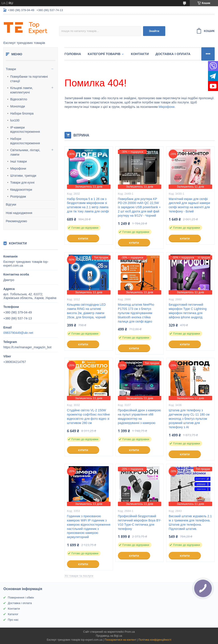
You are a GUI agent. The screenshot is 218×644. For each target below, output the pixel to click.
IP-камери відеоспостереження (25, 130)
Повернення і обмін (21, 597)
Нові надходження (19, 213)
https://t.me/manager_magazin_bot (27, 347)
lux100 (15, 120)
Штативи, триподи (23, 176)
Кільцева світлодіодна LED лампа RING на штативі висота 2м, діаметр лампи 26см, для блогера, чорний (86, 311)
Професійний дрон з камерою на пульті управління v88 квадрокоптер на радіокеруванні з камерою (139, 417)
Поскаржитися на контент (120, 640)
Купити (83, 239)
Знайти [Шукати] (154, 31)
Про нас (13, 620)
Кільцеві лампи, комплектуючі (22, 90)
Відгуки (11, 204)
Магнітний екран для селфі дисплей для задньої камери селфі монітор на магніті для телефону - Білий (189, 205)
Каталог (13, 614)
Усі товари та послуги (79, 576)
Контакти (140, 54)
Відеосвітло (19, 99)
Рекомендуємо (16, 221)
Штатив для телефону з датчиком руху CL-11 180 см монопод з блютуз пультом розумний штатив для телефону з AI (189, 419)
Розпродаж (18, 196)
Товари (11, 69)
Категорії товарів (104, 54)
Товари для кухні (22, 182)
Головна (73, 54)
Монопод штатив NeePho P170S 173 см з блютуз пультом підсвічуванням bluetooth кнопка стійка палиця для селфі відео (136, 313)
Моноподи (18, 106)
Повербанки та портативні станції (29, 79)
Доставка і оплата (173, 54)
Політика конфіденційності (155, 640)
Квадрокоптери (21, 190)
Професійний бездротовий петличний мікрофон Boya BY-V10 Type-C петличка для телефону (140, 522)
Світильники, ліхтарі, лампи (25, 152)
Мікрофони (18, 168)
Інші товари (19, 161)
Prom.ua (130, 632)
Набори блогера (22, 113)
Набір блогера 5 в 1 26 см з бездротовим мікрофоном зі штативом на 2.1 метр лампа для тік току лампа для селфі (88, 205)
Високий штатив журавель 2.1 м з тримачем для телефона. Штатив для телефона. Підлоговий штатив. (190, 522)
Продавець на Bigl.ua (109, 636)
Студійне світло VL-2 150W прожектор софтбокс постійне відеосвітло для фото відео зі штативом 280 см (88, 417)
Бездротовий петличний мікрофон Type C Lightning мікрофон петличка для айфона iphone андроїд (188, 311)
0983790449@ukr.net (18, 333)
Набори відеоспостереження (25, 141)
